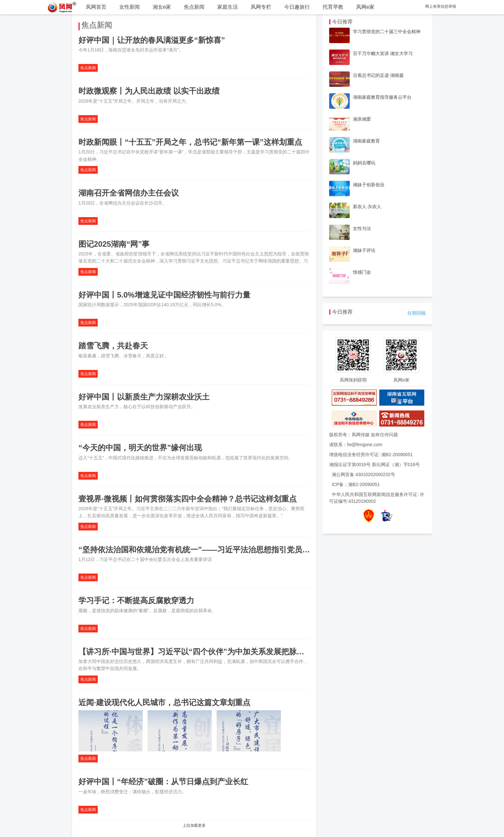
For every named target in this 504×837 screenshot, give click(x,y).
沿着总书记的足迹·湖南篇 (378, 75)
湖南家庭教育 (366, 141)
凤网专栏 (261, 7)
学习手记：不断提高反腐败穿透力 (136, 600)
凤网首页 (96, 7)
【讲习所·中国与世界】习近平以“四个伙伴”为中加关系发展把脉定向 (195, 652)
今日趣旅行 (297, 7)
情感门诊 (362, 272)
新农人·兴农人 (367, 207)
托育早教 (333, 7)
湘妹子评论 (364, 250)
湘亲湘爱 (362, 119)
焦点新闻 (194, 7)
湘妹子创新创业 (369, 185)
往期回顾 (417, 313)
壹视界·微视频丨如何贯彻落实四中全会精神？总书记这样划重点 (188, 499)
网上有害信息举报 (441, 6)
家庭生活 (228, 7)
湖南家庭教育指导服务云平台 (382, 97)
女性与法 (362, 228)
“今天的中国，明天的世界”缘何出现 (140, 448)
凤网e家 (365, 7)
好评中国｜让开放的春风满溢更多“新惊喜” (152, 40)
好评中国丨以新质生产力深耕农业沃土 (144, 397)
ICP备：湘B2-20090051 (356, 484)
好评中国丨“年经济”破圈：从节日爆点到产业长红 (163, 782)
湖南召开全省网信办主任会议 (129, 193)
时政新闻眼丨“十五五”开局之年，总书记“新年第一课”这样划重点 (190, 142)
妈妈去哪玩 (364, 163)
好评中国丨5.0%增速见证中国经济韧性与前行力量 (164, 295)
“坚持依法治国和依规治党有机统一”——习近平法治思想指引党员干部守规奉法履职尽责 (229, 550)
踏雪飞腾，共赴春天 (113, 346)
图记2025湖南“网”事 (114, 244)
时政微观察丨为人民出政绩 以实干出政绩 (149, 91)
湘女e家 (162, 7)
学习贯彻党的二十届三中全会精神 (387, 32)
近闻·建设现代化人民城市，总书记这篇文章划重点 (164, 702)
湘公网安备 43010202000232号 (363, 474)
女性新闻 (130, 7)
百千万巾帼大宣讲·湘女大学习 (383, 53)
